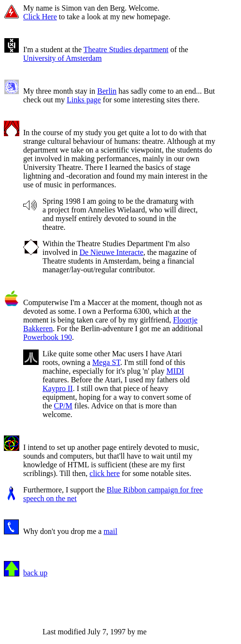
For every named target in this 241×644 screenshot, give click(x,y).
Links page (84, 100)
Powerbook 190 (48, 337)
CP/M (63, 406)
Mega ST (106, 362)
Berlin (107, 91)
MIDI (175, 371)
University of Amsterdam (63, 58)
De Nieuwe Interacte (111, 252)
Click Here (40, 17)
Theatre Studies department (126, 49)
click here (105, 473)
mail (110, 531)
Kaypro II (58, 388)
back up (35, 573)
